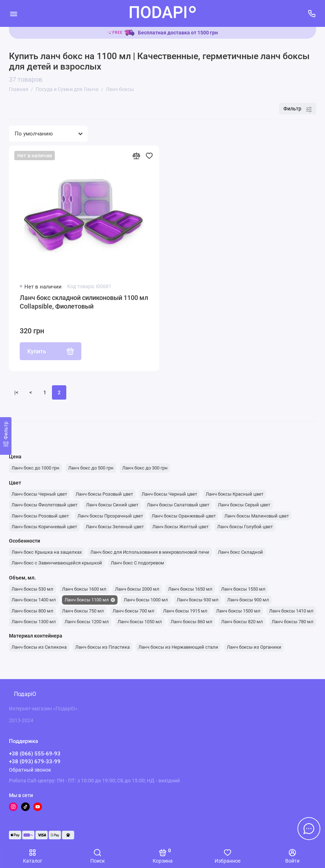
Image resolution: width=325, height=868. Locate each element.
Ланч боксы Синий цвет (112, 505)
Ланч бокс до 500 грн (91, 468)
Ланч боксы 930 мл (198, 600)
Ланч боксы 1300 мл (34, 622)
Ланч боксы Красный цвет (235, 494)
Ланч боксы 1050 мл (140, 622)
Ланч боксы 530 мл (32, 589)
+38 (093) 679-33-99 (35, 762)
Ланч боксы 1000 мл (146, 600)
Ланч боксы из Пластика (102, 647)
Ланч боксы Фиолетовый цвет (44, 505)
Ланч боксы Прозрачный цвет (110, 516)
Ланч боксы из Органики (254, 647)
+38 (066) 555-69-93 (35, 754)
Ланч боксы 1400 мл (34, 600)
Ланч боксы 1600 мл (84, 589)
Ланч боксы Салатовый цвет (178, 505)
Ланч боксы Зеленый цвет (115, 527)
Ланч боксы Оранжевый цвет (184, 516)
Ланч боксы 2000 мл (137, 589)
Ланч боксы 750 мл (83, 611)
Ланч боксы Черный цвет (39, 494)
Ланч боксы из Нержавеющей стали (178, 647)
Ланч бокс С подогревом (137, 563)
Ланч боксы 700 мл (133, 611)
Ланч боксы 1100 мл (87, 600)
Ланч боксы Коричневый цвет (44, 527)
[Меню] (13, 13)
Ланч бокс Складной (240, 552)
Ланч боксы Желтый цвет (180, 527)
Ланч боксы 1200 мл (87, 622)
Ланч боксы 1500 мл (238, 611)
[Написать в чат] (309, 829)
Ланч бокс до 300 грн (145, 468)
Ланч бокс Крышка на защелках (47, 552)
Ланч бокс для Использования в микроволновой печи (150, 552)
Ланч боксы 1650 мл (190, 589)
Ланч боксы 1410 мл (291, 611)
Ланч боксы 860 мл (192, 622)
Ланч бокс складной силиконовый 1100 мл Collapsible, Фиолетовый (84, 302)
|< (16, 392)
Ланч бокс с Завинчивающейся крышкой (57, 563)
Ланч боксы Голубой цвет (245, 527)
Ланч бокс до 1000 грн (35, 468)
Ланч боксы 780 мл (293, 622)
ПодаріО (25, 694)
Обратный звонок (30, 770)
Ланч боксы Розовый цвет (104, 494)
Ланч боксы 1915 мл (185, 611)
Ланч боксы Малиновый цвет (257, 516)
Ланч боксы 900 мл (248, 600)
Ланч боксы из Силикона (39, 647)
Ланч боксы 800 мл (32, 611)
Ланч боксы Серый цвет (244, 505)
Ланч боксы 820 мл (242, 622)
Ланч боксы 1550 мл (243, 589)
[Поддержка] (312, 13)
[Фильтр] (6, 436)
